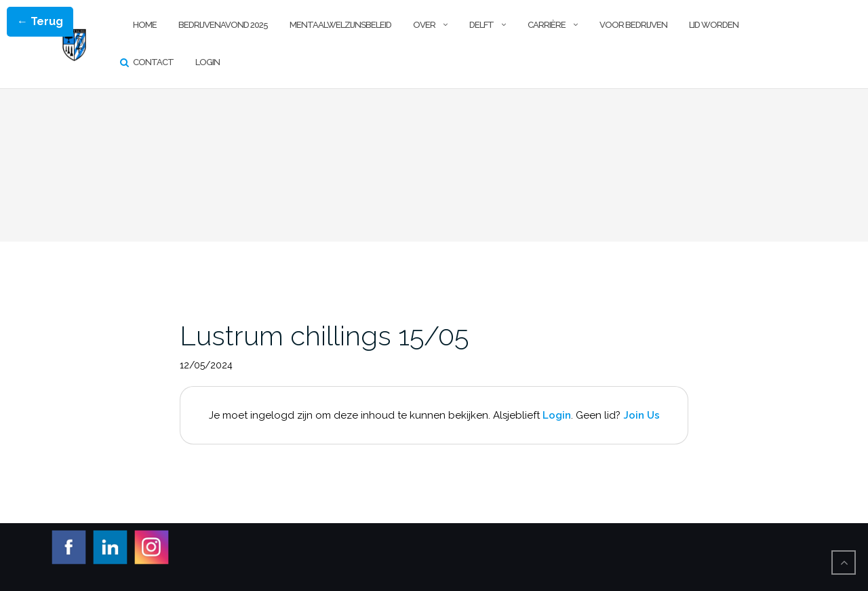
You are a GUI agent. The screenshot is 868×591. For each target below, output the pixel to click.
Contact (153, 62)
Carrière (547, 25)
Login (208, 62)
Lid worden (714, 25)
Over (424, 25)
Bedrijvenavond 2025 (223, 25)
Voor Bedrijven (633, 25)
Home (145, 25)
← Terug (40, 21)
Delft (481, 25)
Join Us (642, 415)
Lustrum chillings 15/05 (324, 336)
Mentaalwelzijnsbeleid (340, 25)
